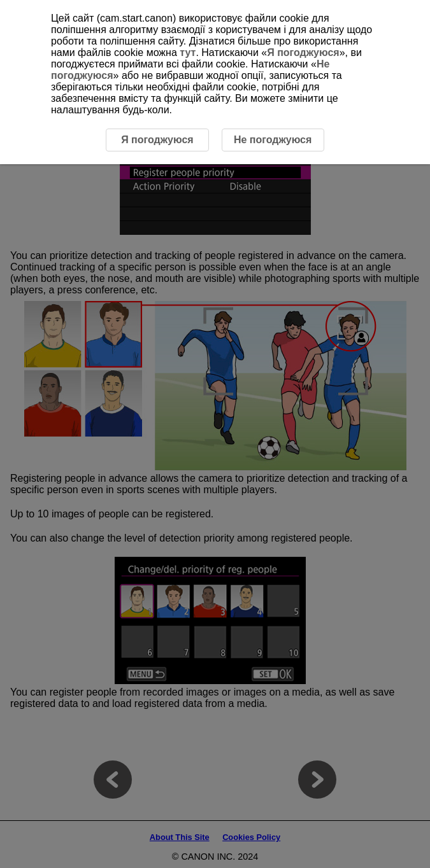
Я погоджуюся (303, 52)
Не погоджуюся (273, 140)
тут (188, 52)
